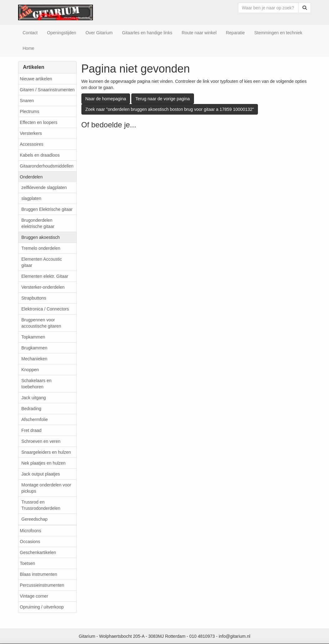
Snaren (27, 101)
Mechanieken (34, 359)
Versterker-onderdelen (43, 287)
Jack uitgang (34, 398)
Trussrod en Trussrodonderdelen (41, 505)
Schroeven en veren (41, 441)
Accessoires (32, 144)
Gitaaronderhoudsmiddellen (47, 166)
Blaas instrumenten (39, 574)
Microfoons (31, 531)
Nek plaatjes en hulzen (44, 463)
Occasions (30, 542)
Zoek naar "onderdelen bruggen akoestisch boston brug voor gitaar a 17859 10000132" (170, 109)
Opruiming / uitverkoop (42, 607)
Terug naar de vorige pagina (162, 99)
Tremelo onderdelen (41, 248)
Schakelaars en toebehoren (37, 384)
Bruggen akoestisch (41, 237)
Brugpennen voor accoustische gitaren (41, 323)
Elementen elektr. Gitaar (45, 276)
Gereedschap (35, 519)
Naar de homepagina (106, 99)
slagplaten (31, 198)
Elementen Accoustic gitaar (42, 262)
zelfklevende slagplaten (44, 187)
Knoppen (30, 370)
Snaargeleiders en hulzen (46, 452)
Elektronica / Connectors (45, 309)
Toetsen (28, 563)
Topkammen (33, 337)
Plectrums (30, 111)
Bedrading (31, 409)
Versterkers (31, 133)
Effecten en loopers (39, 122)
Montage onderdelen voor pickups (46, 488)
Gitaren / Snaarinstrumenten (47, 90)
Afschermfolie (35, 419)
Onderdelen (31, 177)
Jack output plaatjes (41, 474)
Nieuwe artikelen (36, 79)
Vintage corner (34, 596)
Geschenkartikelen (38, 552)
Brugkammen (34, 348)
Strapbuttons (34, 298)
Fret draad (32, 430)
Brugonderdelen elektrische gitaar (38, 223)
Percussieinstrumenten (42, 585)
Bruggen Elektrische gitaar (47, 209)
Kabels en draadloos (40, 155)
